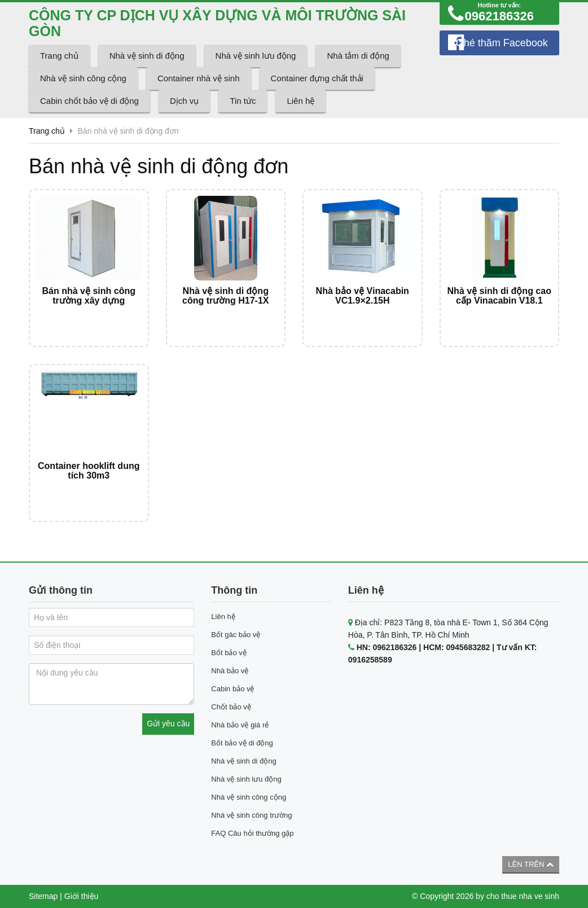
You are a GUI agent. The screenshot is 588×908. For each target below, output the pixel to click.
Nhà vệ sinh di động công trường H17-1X (225, 296)
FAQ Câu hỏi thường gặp (252, 833)
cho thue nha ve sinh (523, 896)
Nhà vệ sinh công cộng (83, 78)
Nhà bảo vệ (230, 671)
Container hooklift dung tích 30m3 (89, 471)
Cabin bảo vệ (232, 689)
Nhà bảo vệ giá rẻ (240, 725)
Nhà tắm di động (358, 56)
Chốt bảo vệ (231, 707)
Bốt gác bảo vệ (236, 635)
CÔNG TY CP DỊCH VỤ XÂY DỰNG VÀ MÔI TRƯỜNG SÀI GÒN (217, 23)
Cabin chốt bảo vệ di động (89, 101)
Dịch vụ (184, 101)
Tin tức (243, 101)
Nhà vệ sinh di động (147, 56)
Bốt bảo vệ (229, 653)
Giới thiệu (82, 896)
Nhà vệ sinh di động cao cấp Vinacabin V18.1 (499, 296)
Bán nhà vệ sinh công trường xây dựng (89, 296)
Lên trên (531, 864)
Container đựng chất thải (317, 78)
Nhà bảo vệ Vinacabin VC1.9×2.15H (363, 296)
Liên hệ (300, 101)
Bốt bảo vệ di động (242, 743)
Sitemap (43, 896)
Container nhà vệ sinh (199, 78)
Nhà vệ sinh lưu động (256, 56)
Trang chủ (59, 56)
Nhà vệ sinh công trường (251, 815)
